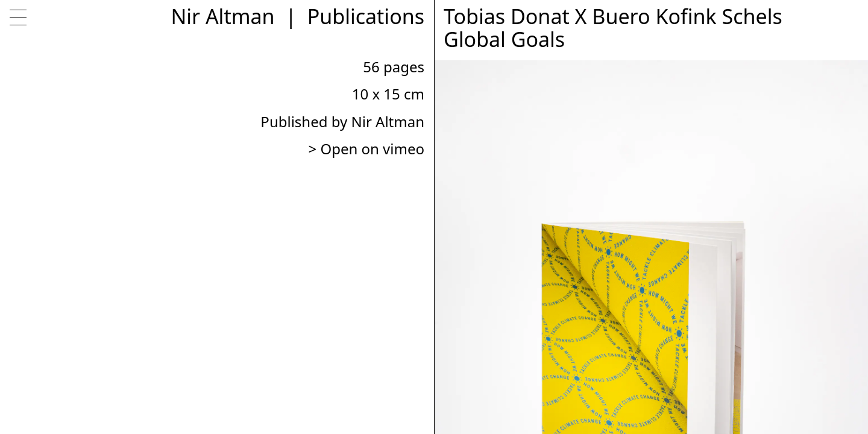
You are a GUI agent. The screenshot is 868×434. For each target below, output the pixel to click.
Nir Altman (222, 16)
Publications (366, 16)
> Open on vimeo (366, 149)
